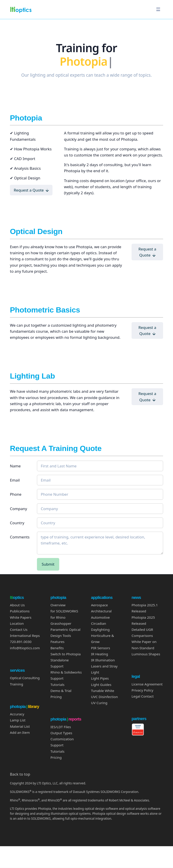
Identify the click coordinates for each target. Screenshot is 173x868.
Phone (16, 494)
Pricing (56, 697)
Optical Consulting (25, 678)
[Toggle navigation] (158, 9)
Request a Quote (31, 190)
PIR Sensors (101, 648)
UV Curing (99, 703)
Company (18, 509)
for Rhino (58, 617)
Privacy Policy (142, 690)
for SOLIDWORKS (64, 611)
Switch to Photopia (66, 654)
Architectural (101, 611)
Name (15, 466)
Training (17, 684)
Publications (20, 611)
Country (17, 523)
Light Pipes (100, 678)
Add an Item (20, 732)
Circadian (99, 623)
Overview (58, 605)
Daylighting (100, 629)
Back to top (20, 774)
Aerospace (99, 605)
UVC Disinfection (104, 697)
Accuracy (17, 714)
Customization (62, 739)
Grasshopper (61, 623)
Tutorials (57, 685)
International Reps (25, 636)
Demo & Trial (61, 691)
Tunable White (103, 691)
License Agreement (147, 684)
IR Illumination (103, 660)
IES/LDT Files (61, 727)
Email (15, 480)
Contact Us (19, 629)
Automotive (100, 617)
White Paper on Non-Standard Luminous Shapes (146, 648)
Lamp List (18, 720)
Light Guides (101, 685)
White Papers (21, 617)
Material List (20, 726)
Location (17, 623)
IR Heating (100, 654)
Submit (48, 564)
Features (57, 642)
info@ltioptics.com (25, 648)
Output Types (61, 733)
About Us (17, 605)
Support (57, 745)
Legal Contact (143, 696)
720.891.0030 (21, 642)
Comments (20, 537)
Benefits (57, 648)
